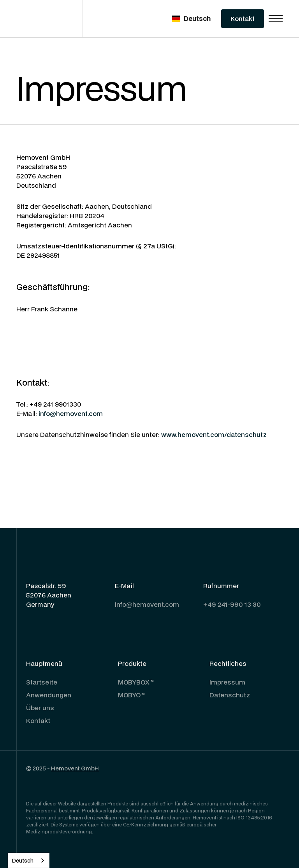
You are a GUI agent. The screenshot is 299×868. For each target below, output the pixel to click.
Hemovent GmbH (75, 768)
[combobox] (29, 860)
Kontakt (38, 720)
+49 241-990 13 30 (232, 604)
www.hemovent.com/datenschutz (214, 434)
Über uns (40, 708)
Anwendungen (49, 695)
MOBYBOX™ (136, 682)
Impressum (227, 682)
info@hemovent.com (71, 413)
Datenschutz (230, 695)
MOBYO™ (131, 695)
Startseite (42, 682)
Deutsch (23, 861)
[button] (191, 19)
